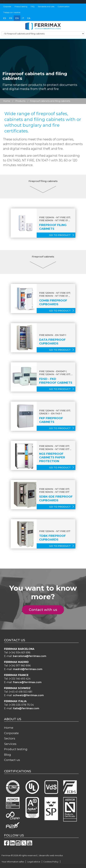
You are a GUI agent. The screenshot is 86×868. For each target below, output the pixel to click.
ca (29, 18)
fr (11, 18)
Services (10, 744)
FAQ (33, 7)
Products (20, 101)
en (17, 18)
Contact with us (45, 610)
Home (7, 101)
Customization (64, 7)
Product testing (21, 7)
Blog (7, 755)
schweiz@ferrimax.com (28, 695)
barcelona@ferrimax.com (30, 656)
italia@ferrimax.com (26, 708)
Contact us (12, 760)
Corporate (7, 7)
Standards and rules (46, 7)
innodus (59, 855)
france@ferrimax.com (27, 682)
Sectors (10, 738)
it (23, 18)
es (5, 18)
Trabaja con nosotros (12, 12)
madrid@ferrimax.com (28, 669)
